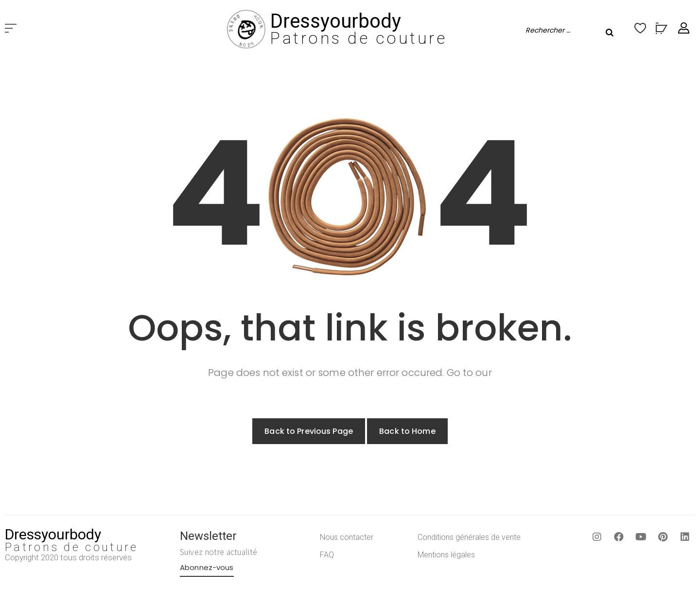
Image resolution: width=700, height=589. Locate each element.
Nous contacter (347, 537)
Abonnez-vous (207, 567)
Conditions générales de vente (469, 537)
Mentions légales (446, 555)
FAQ (327, 555)
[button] (11, 29)
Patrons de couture (359, 38)
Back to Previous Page (309, 431)
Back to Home (407, 431)
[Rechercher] (610, 33)
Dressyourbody (336, 21)
